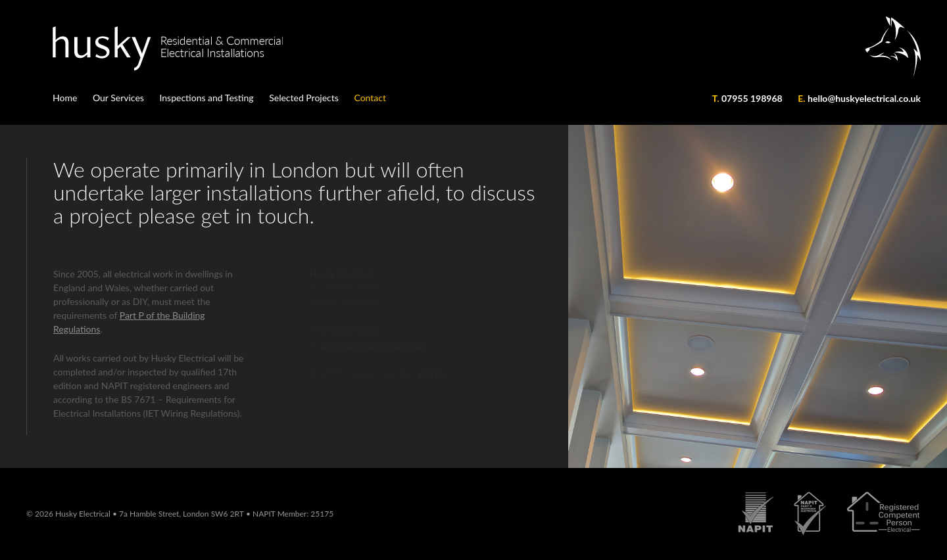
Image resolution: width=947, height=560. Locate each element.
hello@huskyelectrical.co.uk (864, 98)
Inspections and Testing (206, 98)
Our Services (118, 98)
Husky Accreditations (829, 521)
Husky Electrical (102, 49)
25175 (322, 514)
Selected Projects (304, 98)
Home (65, 98)
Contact (370, 98)
